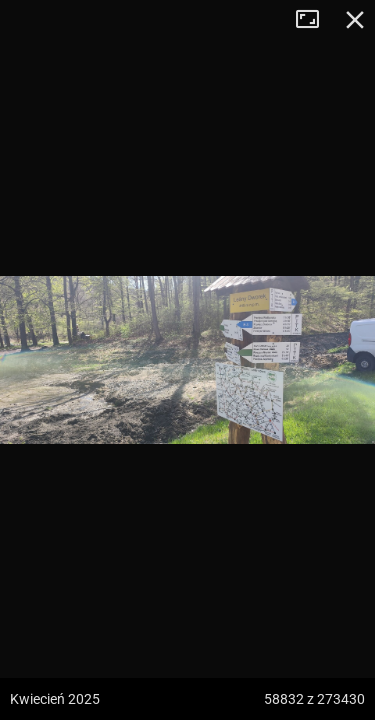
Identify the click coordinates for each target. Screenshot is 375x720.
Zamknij (355, 20)
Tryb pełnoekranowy (315, 20)
